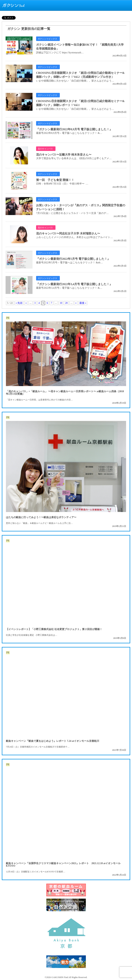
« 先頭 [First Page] (19, 303)
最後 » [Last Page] (83, 303)
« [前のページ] (26, 303)
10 (61, 303)
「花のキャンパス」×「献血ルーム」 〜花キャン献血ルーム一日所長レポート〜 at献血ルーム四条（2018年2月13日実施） (65, 393)
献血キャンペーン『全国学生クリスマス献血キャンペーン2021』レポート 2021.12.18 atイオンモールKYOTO (63, 865)
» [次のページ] (76, 303)
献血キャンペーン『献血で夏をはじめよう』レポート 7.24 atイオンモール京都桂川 (53, 741)
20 (66, 303)
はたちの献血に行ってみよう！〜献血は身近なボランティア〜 (41, 517)
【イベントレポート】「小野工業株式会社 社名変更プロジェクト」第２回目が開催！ (54, 629)
